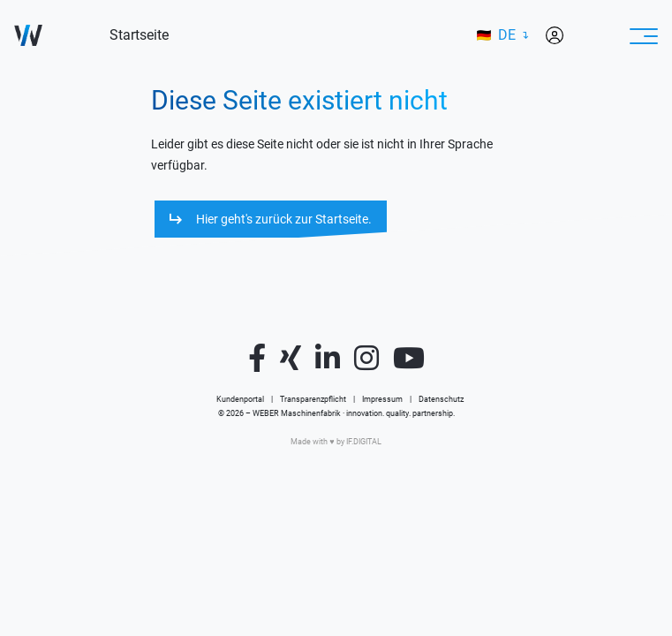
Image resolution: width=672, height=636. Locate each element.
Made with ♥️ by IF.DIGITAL (336, 442)
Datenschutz (441, 399)
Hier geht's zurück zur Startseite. (284, 219)
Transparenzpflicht (313, 399)
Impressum (382, 399)
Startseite (139, 35)
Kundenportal (240, 399)
